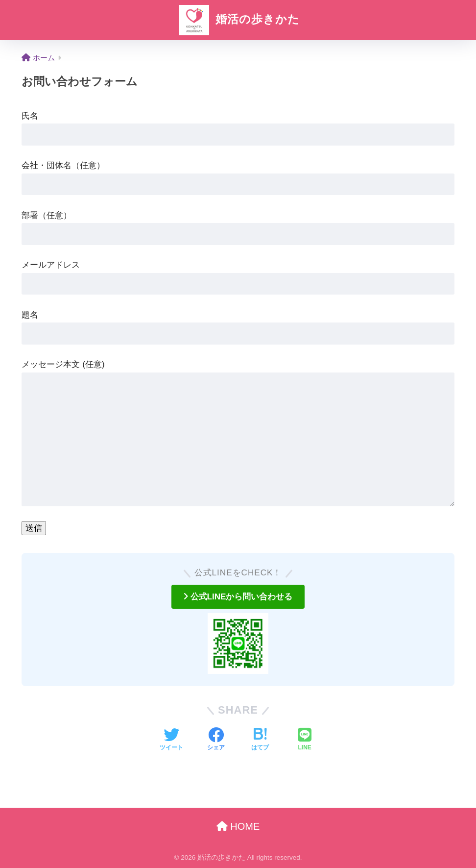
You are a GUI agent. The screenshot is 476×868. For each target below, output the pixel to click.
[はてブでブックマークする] (260, 740)
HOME (238, 826)
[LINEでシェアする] (305, 740)
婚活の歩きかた (238, 19)
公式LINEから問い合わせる (238, 597)
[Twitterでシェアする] (171, 740)
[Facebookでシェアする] (216, 740)
